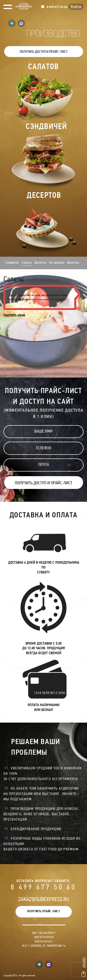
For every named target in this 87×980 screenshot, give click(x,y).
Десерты (40, 263)
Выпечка (73, 263)
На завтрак (57, 263)
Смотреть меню (14, 315)
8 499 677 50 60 (43, 888)
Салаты (26, 263)
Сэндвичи (12, 263)
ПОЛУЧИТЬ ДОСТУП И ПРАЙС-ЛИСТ (44, 52)
